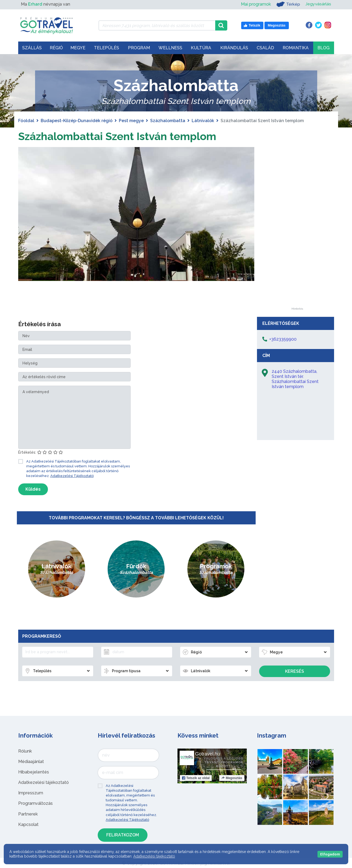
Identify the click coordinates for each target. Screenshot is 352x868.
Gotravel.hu (208, 754)
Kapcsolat (28, 824)
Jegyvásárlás (318, 4)
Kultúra (201, 48)
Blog (323, 48)
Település (107, 48)
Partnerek (28, 814)
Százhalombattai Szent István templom (118, 136)
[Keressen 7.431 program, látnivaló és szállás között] (157, 25)
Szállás (32, 48)
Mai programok (256, 4)
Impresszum (31, 793)
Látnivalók (203, 121)
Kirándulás (234, 48)
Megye (78, 48)
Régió (56, 48)
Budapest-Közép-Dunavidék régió (77, 121)
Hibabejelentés (34, 772)
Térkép (288, 4)
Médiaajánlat (31, 761)
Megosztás (232, 778)
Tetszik (196, 778)
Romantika (296, 48)
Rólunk (25, 751)
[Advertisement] (297, 227)
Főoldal (26, 121)
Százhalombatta (168, 121)
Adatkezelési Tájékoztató (72, 476)
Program (139, 48)
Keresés (295, 671)
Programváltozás (35, 803)
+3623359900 (283, 339)
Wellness (170, 48)
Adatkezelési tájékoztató (43, 782)
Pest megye (131, 121)
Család (265, 48)
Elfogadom (330, 854)
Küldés (33, 489)
